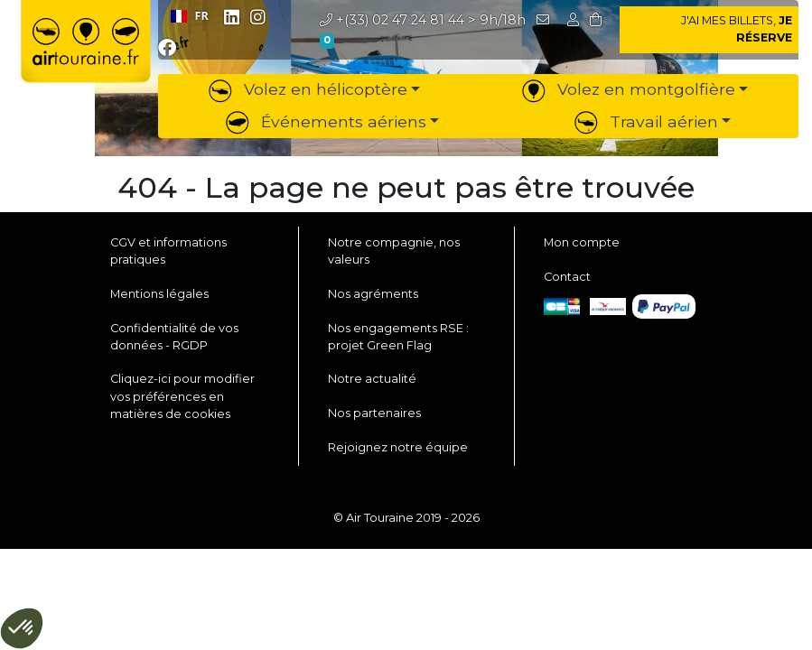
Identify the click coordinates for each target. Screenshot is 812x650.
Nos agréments (373, 294)
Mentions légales (159, 294)
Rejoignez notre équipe (398, 447)
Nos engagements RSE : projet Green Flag (398, 337)
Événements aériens (326, 121)
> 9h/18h (423, 20)
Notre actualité (372, 379)
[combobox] (189, 16)
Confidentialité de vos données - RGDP (174, 337)
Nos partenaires (374, 413)
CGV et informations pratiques (168, 251)
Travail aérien (646, 121)
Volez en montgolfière (629, 89)
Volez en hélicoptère (308, 89)
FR (190, 16)
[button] (575, 20)
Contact (567, 277)
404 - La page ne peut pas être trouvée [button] (406, 188)
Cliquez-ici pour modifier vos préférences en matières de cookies (182, 396)
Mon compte (582, 242)
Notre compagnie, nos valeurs (394, 251)
